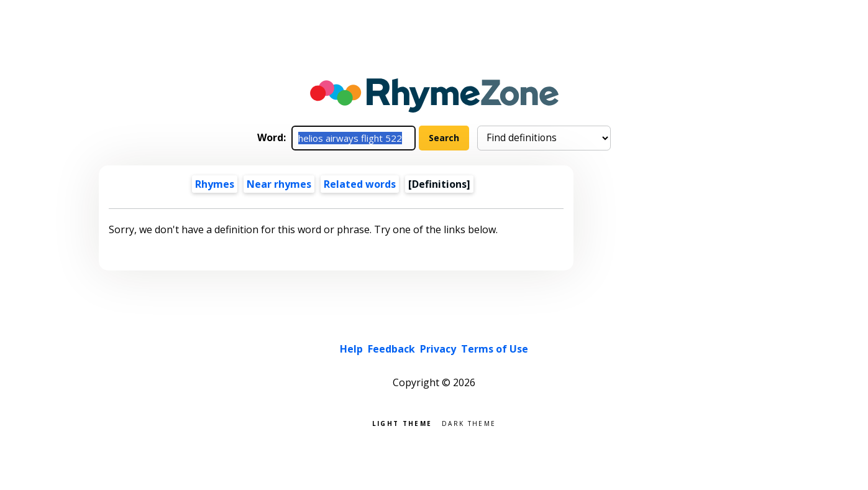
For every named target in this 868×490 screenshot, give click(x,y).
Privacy (438, 349)
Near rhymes (279, 184)
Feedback (391, 349)
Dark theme (469, 423)
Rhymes (215, 184)
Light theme (402, 423)
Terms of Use (495, 349)
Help (351, 349)
